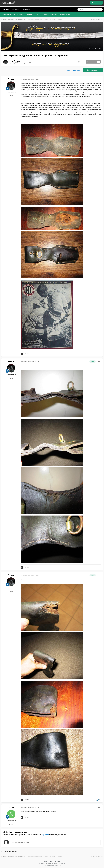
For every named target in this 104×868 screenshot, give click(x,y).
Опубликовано (30, 79)
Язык (46, 861)
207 (11, 824)
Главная (6, 10)
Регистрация (96, 3)
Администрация (65, 14)
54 (11, 96)
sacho (11, 807)
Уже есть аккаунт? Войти (79, 3)
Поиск (38, 14)
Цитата (27, 354)
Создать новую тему (73, 70)
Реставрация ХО (25, 63)
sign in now (45, 835)
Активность (16, 10)
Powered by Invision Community (52, 865)
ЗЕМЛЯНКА (8, 3)
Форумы (29, 14)
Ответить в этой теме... (21, 842)
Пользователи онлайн (50, 14)
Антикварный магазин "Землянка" (12, 14)
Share (80, 62)
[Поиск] (88, 10)
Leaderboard (27, 10)
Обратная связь (55, 861)
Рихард (17, 61)
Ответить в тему (93, 70)
